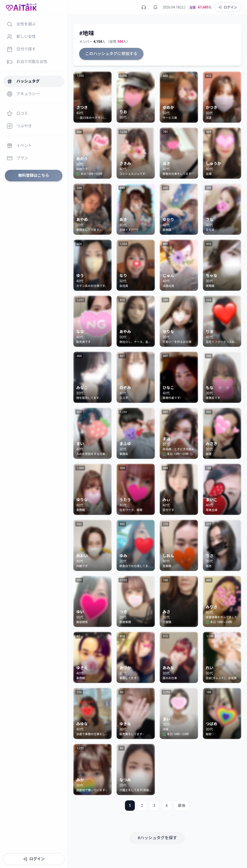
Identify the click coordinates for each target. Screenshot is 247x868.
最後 (182, 805)
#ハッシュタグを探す (157, 837)
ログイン (34, 859)
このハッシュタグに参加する (110, 53)
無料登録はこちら (34, 175)
